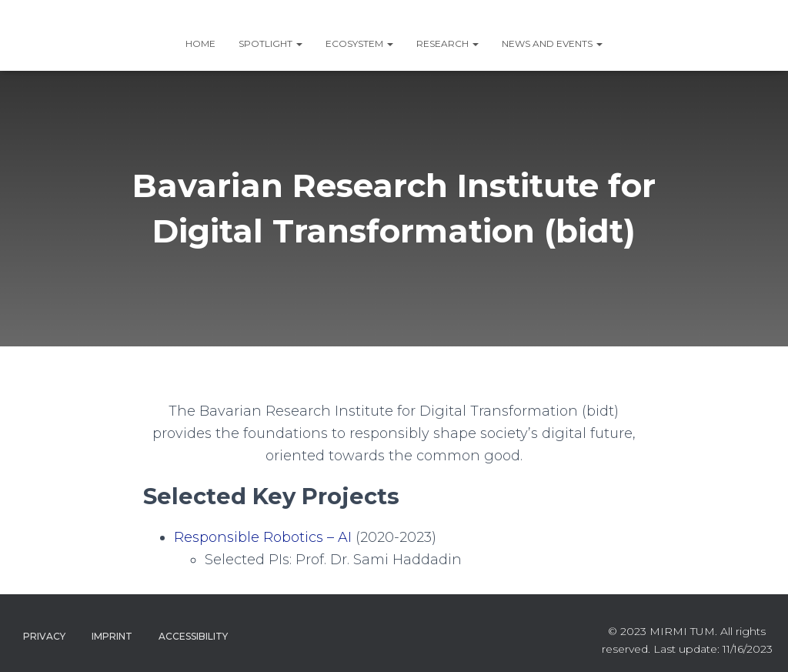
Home (200, 43)
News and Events (552, 43)
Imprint (112, 636)
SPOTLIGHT (270, 43)
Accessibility (193, 636)
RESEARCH (447, 43)
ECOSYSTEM (359, 43)
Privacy (44, 636)
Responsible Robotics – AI (263, 537)
